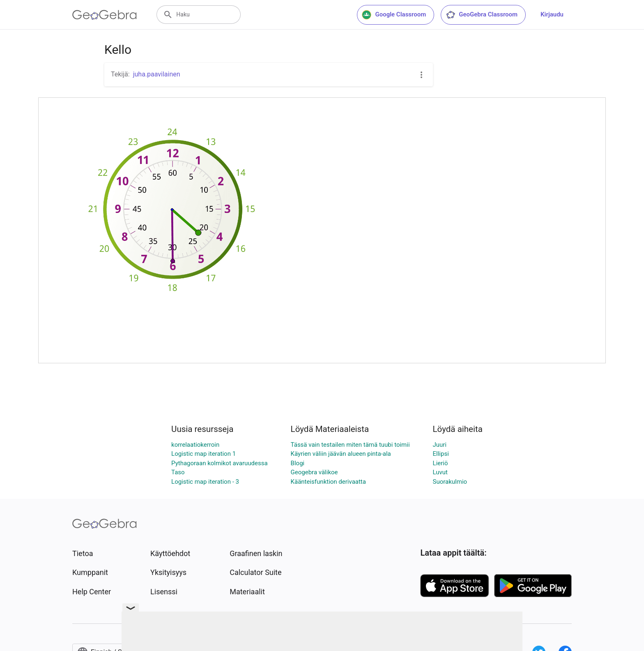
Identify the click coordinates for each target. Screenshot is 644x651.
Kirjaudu (552, 14)
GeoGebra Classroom (482, 15)
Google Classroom (394, 15)
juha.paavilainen (157, 74)
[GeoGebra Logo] (105, 15)
